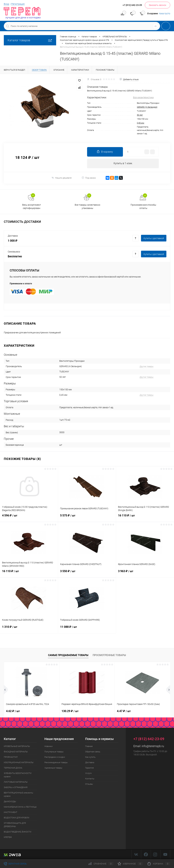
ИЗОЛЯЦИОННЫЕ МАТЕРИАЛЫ (19, 762)
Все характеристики (143, 97)
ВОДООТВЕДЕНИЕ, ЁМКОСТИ (18, 832)
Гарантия (89, 768)
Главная (89, 746)
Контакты (90, 779)
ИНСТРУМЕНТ (11, 812)
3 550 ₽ (87, 573)
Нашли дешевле (61, 178)
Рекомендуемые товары (56, 762)
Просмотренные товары (109, 655)
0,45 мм (141, 123)
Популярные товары (54, 752)
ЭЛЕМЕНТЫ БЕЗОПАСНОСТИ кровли (18, 775)
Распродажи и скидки (55, 757)
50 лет (140, 115)
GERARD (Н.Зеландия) (147, 107)
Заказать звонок (158, 5)
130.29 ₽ (70, 711)
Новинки (48, 746)
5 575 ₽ (87, 517)
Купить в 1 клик (123, 163)
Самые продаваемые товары (68, 655)
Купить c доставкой (154, 238)
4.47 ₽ (124, 711)
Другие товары (147, 366)
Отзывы (89, 784)
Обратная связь (93, 752)
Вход (6, 4)
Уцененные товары (53, 768)
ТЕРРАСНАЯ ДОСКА (13, 768)
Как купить (90, 757)
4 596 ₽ (29, 517)
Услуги (88, 773)
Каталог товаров (30, 40)
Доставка (90, 762)
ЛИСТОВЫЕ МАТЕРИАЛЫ (16, 782)
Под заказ (89, 178)
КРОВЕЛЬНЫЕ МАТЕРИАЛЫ (17, 746)
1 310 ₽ (29, 629)
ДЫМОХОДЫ (10, 801)
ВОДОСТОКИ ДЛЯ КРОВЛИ (16, 818)
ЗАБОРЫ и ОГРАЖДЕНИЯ (16, 787)
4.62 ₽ (13, 711)
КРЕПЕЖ (8, 837)
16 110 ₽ (145, 517)
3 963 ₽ (145, 573)
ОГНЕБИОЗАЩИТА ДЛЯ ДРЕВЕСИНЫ (15, 825)
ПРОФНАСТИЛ (11, 757)
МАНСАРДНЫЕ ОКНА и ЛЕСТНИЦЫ (20, 807)
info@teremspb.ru (153, 746)
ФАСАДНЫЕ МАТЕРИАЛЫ (16, 752)
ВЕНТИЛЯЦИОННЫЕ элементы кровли (18, 794)
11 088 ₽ (87, 629)
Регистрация (18, 4)
